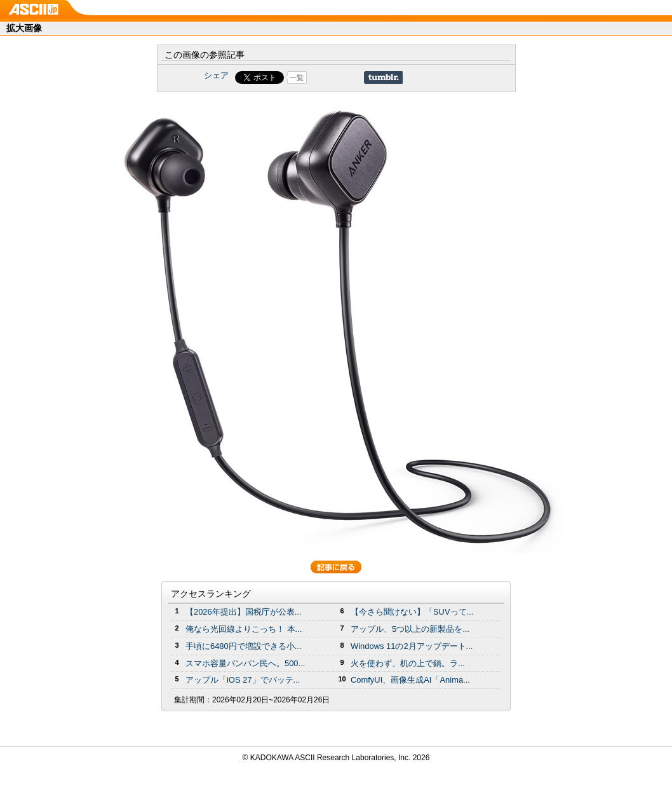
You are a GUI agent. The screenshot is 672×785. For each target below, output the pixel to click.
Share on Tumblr (383, 78)
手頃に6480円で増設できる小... (244, 646)
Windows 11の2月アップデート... (412, 646)
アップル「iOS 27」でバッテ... (243, 680)
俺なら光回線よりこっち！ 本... (244, 629)
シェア (216, 75)
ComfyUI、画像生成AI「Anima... (410, 680)
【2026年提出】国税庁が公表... (244, 612)
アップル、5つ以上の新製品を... (410, 629)
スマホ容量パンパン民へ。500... (245, 663)
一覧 (297, 78)
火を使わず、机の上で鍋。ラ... (408, 663)
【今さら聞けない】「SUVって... (412, 612)
